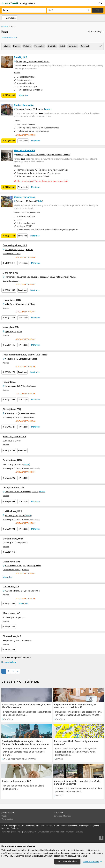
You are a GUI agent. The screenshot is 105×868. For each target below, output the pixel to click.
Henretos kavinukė (24, 150)
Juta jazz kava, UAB (14, 488)
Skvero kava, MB (12, 636)
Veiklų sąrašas (7, 819)
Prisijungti (15, 828)
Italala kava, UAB (12, 300)
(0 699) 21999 (9, 400)
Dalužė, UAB (21, 57)
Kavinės (17, 73)
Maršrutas (23, 95)
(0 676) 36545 (9, 345)
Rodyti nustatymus (92, 862)
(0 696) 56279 (9, 372)
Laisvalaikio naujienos (20, 681)
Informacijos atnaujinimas (89, 826)
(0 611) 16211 (9, 263)
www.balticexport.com (75, 832)
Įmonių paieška (27, 3)
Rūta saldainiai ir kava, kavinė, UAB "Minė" (25, 355)
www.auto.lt (17, 832)
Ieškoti (98, 10)
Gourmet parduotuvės (31, 212)
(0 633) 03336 (9, 626)
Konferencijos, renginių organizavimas (18, 417)
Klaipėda (27, 46)
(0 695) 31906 (9, 603)
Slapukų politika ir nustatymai (65, 826)
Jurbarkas (73, 46)
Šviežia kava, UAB (12, 460)
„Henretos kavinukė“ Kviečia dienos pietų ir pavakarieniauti (42, 181)
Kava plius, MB (11, 327)
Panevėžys (39, 46)
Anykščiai (52, 46)
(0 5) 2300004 (9, 529)
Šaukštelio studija (24, 105)
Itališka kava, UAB (12, 511)
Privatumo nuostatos (44, 826)
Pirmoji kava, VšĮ (12, 409)
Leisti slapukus (67, 861)
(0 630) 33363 (9, 318)
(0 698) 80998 (9, 502)
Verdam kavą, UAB (13, 539)
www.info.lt (6, 832)
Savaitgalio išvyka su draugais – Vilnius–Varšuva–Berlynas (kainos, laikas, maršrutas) (25, 743)
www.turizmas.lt (30, 832)
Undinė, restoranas (24, 197)
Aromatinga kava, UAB (15, 245)
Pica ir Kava (9, 382)
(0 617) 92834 (9, 649)
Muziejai (59, 759)
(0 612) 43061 (9, 187)
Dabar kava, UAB (12, 562)
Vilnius (7, 46)
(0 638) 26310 (9, 552)
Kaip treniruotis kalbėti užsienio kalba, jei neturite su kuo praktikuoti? (75, 706)
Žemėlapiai (59, 813)
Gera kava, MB (11, 273)
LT (101, 3)
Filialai (47, 109)
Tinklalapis (23, 141)
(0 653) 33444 (9, 236)
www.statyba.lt (44, 832)
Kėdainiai (85, 46)
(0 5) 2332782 (9, 478)
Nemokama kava (9, 38)
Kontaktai (30, 826)
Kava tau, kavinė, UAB (15, 437)
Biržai (62, 46)
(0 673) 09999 (9, 95)
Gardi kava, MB (11, 587)
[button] (101, 47)
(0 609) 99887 (9, 141)
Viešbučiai (59, 796)
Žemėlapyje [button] (9, 18)
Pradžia (4, 816)
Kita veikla (8, 719)
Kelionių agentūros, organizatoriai (20, 759)
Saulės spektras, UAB (16, 826)
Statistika (5, 828)
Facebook (22, 236)
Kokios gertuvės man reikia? (17, 781)
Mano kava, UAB (12, 613)
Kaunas (17, 46)
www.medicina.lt (58, 832)
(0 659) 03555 (9, 290)
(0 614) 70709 (9, 450)
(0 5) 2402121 (9, 427)
